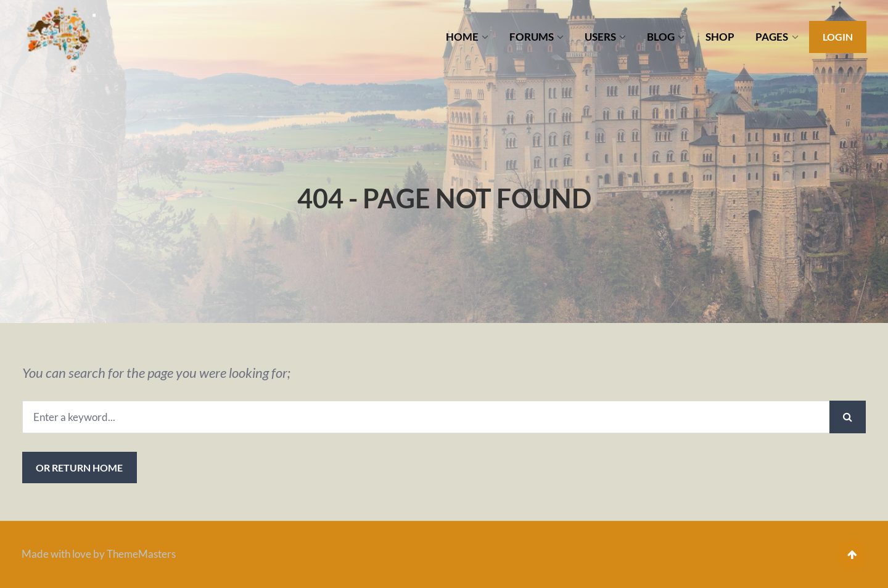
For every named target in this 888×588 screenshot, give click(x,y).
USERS (600, 37)
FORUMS (532, 37)
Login (838, 37)
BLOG (661, 37)
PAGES (772, 37)
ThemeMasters (141, 554)
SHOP (720, 37)
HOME (462, 37)
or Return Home (79, 468)
